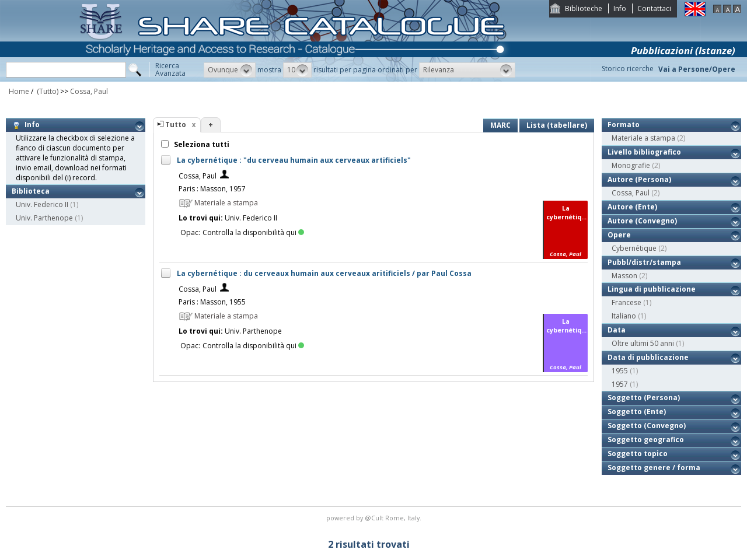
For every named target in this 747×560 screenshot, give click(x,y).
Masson (624, 276)
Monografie (631, 165)
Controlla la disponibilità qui (253, 232)
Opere (619, 235)
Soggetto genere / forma (654, 468)
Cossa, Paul (89, 91)
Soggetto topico (638, 454)
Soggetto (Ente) (637, 412)
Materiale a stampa (643, 138)
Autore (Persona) (639, 179)
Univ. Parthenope (44, 218)
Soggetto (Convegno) (647, 426)
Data (617, 330)
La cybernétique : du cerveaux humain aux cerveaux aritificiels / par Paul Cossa (324, 273)
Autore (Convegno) (642, 221)
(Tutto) (47, 91)
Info (620, 8)
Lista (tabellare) (557, 125)
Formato (624, 125)
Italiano (624, 316)
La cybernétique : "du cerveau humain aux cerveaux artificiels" (294, 160)
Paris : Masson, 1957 (212, 189)
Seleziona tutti (201, 144)
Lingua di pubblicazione (652, 289)
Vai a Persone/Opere (697, 69)
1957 (620, 384)
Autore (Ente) (632, 207)
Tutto (176, 125)
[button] (230, 70)
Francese (626, 302)
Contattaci (654, 8)
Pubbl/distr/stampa (644, 262)
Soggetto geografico (646, 440)
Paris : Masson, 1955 (212, 302)
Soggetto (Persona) (644, 398)
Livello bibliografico (644, 152)
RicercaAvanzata (170, 69)
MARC (500, 125)
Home (19, 91)
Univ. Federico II (42, 204)
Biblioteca (31, 191)
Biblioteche (584, 8)
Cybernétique (634, 248)
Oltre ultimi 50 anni (643, 343)
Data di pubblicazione (648, 357)
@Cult (375, 518)
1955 (620, 371)
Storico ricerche (628, 69)
